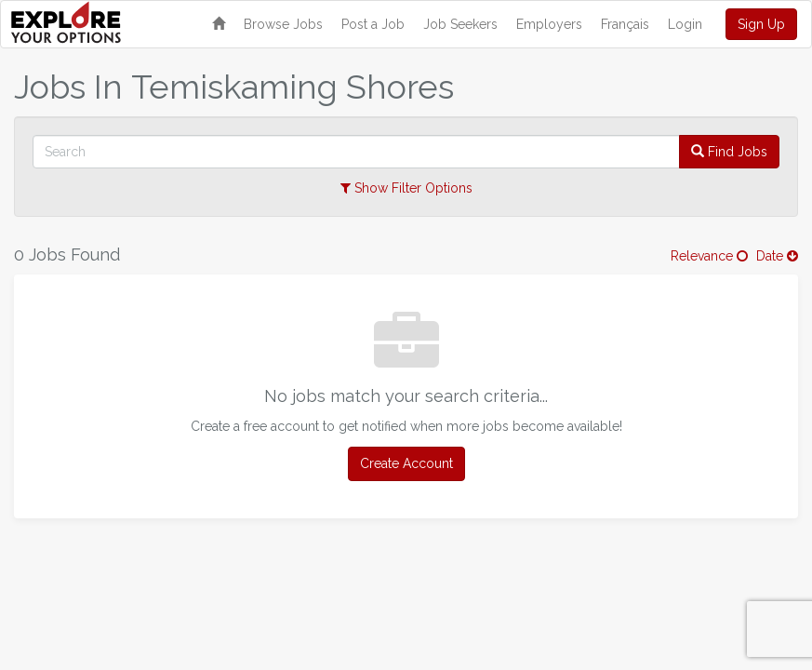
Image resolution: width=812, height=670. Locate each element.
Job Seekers (460, 24)
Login (685, 24)
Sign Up (761, 24)
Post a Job (373, 24)
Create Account (406, 463)
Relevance (709, 256)
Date (777, 256)
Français (625, 24)
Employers (549, 24)
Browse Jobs (283, 24)
